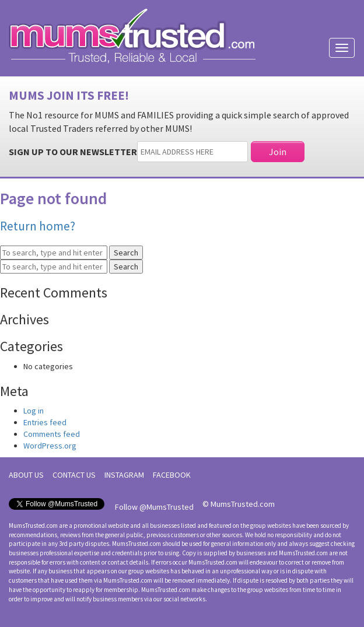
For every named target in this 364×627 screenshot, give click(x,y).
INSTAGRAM (124, 475)
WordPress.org (50, 446)
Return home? (38, 226)
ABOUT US (26, 475)
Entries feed (45, 422)
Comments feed (52, 434)
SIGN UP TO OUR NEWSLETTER (73, 152)
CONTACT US (74, 475)
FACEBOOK (172, 475)
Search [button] (126, 253)
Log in (34, 411)
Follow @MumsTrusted (154, 507)
